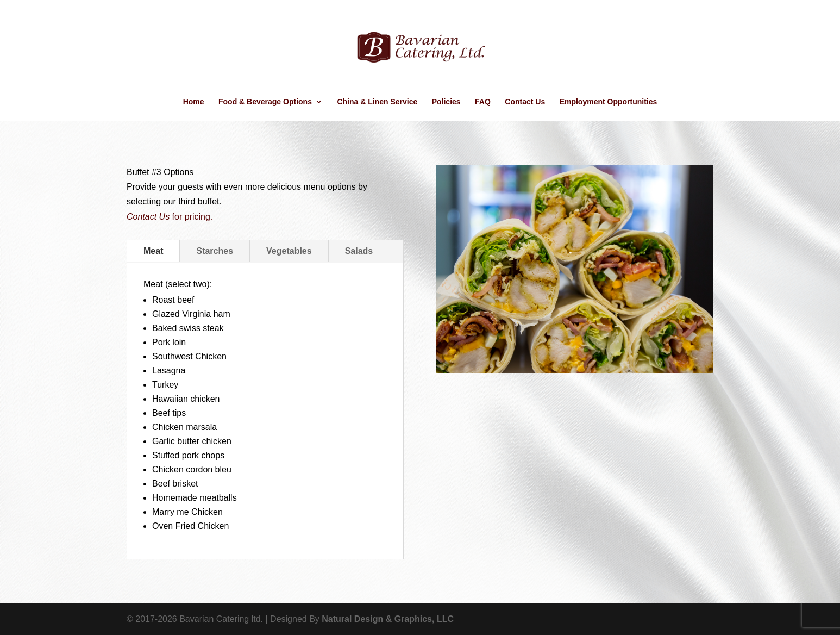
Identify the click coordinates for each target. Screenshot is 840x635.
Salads (359, 251)
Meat (153, 251)
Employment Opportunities (609, 102)
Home (194, 102)
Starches (215, 251)
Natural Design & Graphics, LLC (388, 619)
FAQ (483, 102)
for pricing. (170, 217)
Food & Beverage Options (265, 102)
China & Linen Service (377, 102)
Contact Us (525, 102)
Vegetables (289, 251)
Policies (446, 102)
